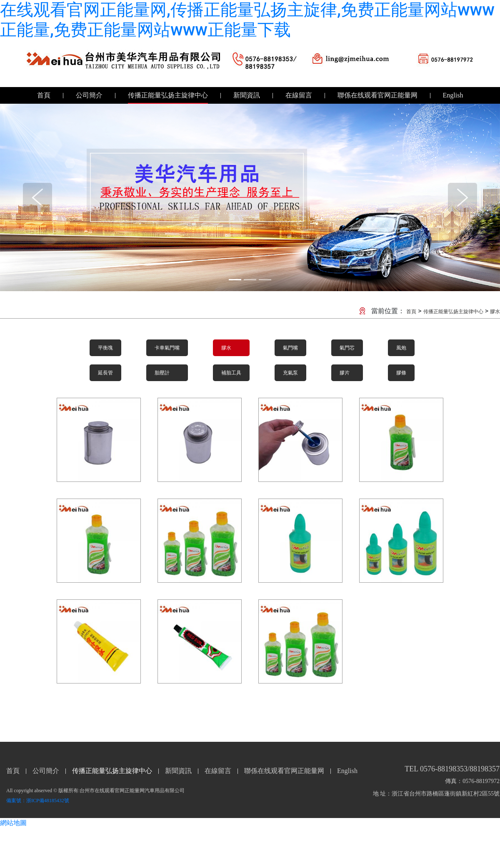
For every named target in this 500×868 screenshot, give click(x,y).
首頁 (44, 95)
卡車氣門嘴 (167, 348)
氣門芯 (347, 348)
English (453, 95)
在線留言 (299, 95)
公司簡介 (89, 95)
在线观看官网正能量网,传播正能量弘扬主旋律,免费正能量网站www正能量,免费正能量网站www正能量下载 (247, 20)
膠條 (401, 373)
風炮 (401, 348)
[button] (37, 197)
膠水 (495, 312)
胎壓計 (162, 373)
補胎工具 (231, 373)
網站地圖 (13, 823)
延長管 (105, 373)
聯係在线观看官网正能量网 (377, 95)
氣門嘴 (290, 348)
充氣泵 (290, 373)
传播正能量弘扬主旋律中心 (168, 95)
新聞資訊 (247, 95)
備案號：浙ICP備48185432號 (38, 801)
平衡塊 (105, 348)
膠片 (345, 373)
